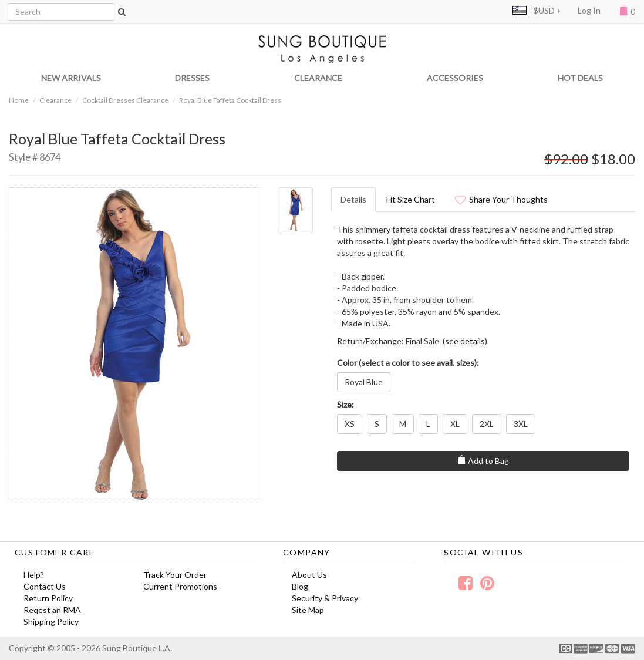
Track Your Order (175, 575)
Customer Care (55, 552)
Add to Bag (483, 460)
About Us (309, 575)
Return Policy (48, 598)
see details (465, 341)
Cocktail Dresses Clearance (125, 100)
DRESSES (192, 78)
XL (455, 424)
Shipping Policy (51, 622)
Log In (589, 10)
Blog (300, 586)
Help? (34, 575)
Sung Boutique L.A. (137, 648)
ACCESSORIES (455, 78)
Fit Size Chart (411, 199)
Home (19, 100)
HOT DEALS (580, 78)
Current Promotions (180, 586)
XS (350, 424)
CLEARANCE (318, 78)
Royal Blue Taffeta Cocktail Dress (230, 100)
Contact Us (45, 586)
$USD (534, 10)
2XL (487, 424)
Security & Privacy (325, 598)
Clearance (55, 100)
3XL (521, 424)
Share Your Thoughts (501, 199)
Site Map (308, 610)
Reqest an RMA (52, 610)
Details (353, 199)
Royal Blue (364, 382)
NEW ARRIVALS (71, 78)
